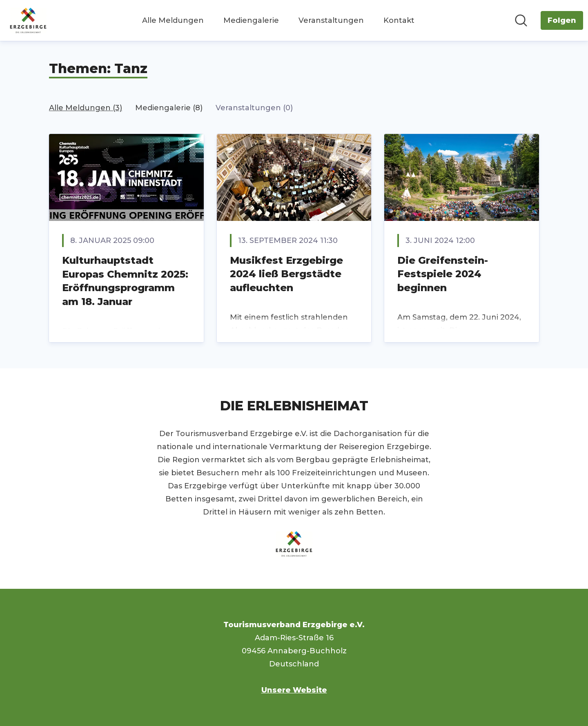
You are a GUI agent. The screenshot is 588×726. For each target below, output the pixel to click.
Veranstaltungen (331, 20)
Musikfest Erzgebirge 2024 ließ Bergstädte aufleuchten (286, 274)
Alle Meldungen (173, 20)
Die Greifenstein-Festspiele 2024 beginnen (443, 274)
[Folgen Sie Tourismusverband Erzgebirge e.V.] (562, 20)
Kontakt (399, 20)
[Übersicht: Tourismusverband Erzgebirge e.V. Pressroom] (28, 20)
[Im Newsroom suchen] (521, 20)
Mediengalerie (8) (169, 108)
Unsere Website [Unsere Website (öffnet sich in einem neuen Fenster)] (294, 690)
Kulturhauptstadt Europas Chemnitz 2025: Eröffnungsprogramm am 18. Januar (125, 281)
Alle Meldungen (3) (86, 108)
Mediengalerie (251, 20)
